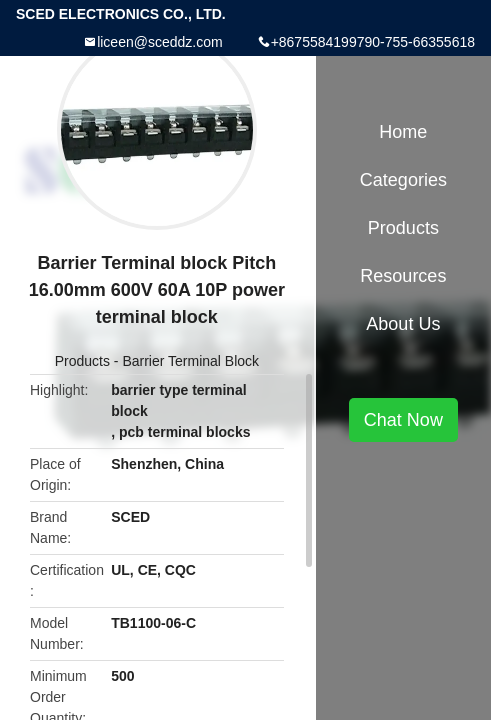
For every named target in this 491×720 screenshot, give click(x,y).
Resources (403, 276)
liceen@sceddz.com (160, 42)
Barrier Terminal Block (190, 361)
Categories (403, 180)
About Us (403, 324)
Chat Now (403, 420)
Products (82, 361)
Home (403, 132)
